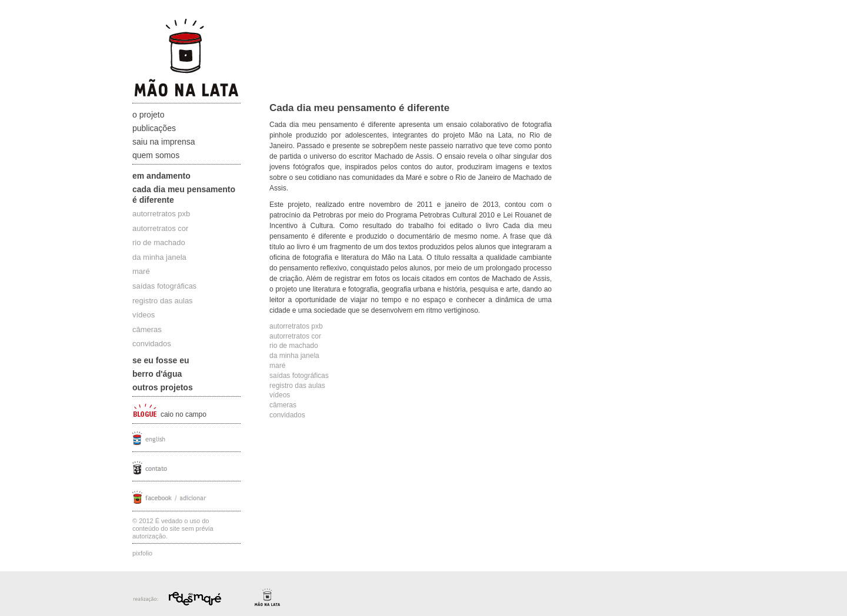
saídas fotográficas (164, 286)
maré (141, 271)
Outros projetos (163, 387)
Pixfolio (142, 553)
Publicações (154, 128)
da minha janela (159, 257)
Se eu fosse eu (161, 360)
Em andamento (161, 176)
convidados (152, 344)
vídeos (144, 315)
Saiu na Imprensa (164, 142)
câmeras (147, 329)
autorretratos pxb (161, 214)
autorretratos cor (160, 228)
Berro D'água (157, 374)
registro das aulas (163, 301)
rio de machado (159, 242)
